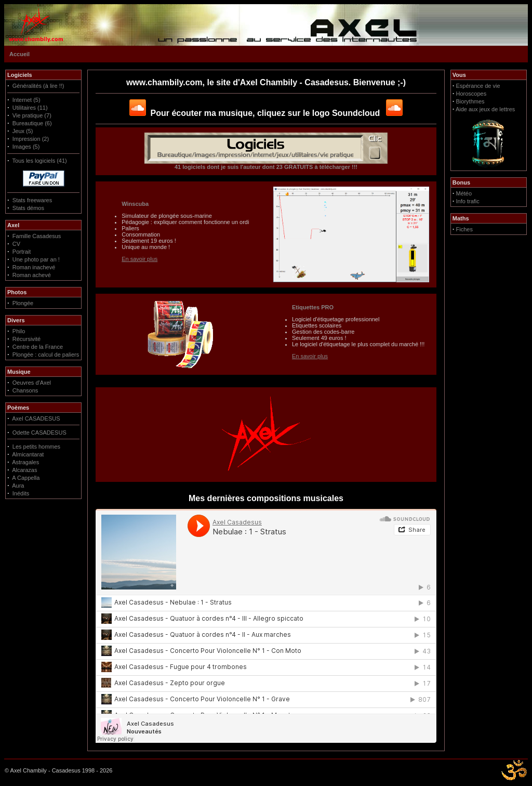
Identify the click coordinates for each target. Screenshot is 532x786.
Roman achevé (32, 275)
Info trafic (468, 201)
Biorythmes (470, 101)
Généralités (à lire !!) (38, 86)
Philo (19, 331)
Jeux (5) (23, 131)
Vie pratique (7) (32, 115)
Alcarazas (24, 470)
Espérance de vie (478, 86)
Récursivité (26, 339)
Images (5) (26, 147)
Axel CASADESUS (36, 418)
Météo (464, 193)
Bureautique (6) (32, 123)
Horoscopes (471, 94)
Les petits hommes (36, 447)
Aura (18, 486)
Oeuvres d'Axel (32, 383)
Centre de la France (38, 347)
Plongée (23, 303)
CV (16, 244)
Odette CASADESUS (39, 433)
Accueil (19, 54)
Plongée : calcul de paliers (46, 355)
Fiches (464, 229)
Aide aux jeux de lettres (485, 109)
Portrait (22, 252)
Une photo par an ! (36, 259)
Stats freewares (32, 200)
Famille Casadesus (37, 236)
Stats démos (28, 208)
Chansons (25, 390)
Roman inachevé (34, 267)
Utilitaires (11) (30, 108)
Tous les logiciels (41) (40, 161)
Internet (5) (26, 100)
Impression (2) (31, 139)
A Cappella (26, 478)
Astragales (25, 462)
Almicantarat (28, 454)
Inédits (21, 493)
